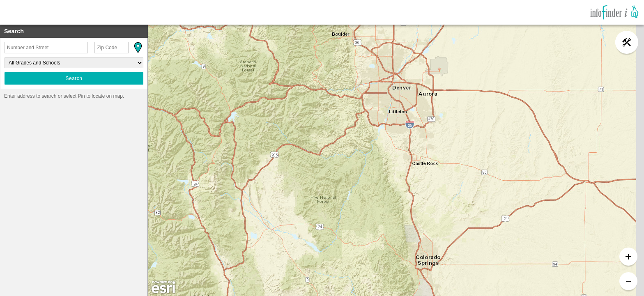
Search (74, 78)
